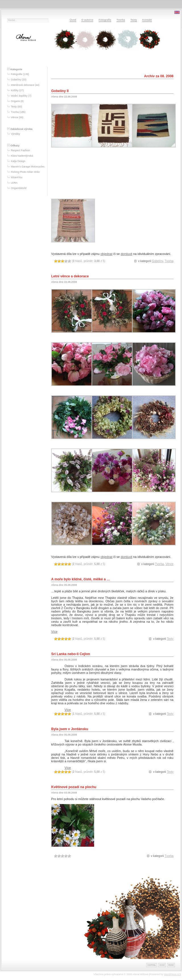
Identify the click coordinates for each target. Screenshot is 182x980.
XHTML (152, 965)
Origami (15, 101)
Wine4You (17, 177)
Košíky (15, 90)
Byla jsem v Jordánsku (70, 729)
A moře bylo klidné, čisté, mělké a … (81, 579)
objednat (106, 254)
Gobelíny (16, 80)
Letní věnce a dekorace (70, 276)
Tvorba (121, 20)
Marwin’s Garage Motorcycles (28, 167)
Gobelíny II (60, 91)
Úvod (73, 20)
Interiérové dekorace (22, 85)
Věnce (15, 117)
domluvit (126, 254)
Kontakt (147, 20)
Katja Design (18, 161)
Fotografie (105, 20)
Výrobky (15, 134)
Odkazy (13, 146)
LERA (14, 183)
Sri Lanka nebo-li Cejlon (71, 654)
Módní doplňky (19, 96)
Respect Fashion (20, 150)
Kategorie (15, 69)
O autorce (87, 20)
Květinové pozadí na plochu (74, 787)
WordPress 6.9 (172, 974)
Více (54, 632)
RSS (171, 965)
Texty (134, 20)
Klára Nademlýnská (22, 156)
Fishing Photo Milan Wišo (25, 172)
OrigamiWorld (19, 188)
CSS (162, 965)
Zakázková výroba (20, 129)
